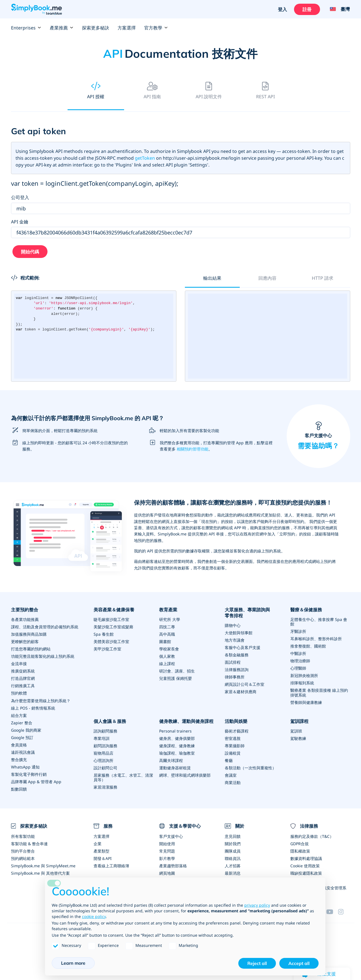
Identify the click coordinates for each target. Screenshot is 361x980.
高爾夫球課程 (171, 760)
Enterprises (26, 28)
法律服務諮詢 (237, 670)
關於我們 (233, 843)
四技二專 (167, 627)
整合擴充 (19, 759)
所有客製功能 (23, 836)
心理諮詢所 (103, 760)
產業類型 (101, 850)
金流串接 (19, 664)
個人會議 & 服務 (110, 721)
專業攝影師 (235, 745)
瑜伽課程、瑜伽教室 (177, 753)
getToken (145, 158)
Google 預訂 (22, 737)
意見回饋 (233, 836)
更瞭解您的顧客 (25, 641)
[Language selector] (338, 9)
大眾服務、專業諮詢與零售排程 (247, 613)
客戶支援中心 (318, 436)
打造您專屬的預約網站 (31, 649)
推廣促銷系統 (23, 671)
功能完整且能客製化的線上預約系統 (43, 656)
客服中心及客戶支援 (243, 647)
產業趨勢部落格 (173, 865)
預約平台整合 (23, 850)
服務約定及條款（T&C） (312, 836)
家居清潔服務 (105, 787)
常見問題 (167, 850)
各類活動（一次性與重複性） (250, 767)
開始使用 (167, 843)
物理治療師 (300, 661)
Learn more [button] (73, 963)
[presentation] (96, 91)
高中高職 (167, 634)
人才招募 (233, 865)
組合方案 (19, 715)
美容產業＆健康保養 (114, 610)
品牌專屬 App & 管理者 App (36, 781)
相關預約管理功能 (193, 449)
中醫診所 (298, 653)
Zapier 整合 (22, 722)
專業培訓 (101, 738)
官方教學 (156, 28)
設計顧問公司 (105, 767)
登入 (283, 9)
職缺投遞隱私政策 (306, 873)
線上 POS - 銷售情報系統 (33, 708)
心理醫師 (298, 668)
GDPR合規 (300, 843)
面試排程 (233, 662)
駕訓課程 (299, 721)
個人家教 (167, 656)
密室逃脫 (233, 738)
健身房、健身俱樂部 (177, 738)
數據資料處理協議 (306, 858)
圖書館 (165, 641)
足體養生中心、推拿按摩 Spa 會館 (319, 622)
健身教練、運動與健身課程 (186, 721)
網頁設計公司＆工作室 (245, 684)
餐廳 (229, 760)
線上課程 (167, 664)
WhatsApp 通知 (25, 767)
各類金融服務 (237, 655)
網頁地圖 (167, 873)
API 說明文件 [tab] (209, 91)
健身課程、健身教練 (177, 745)
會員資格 (19, 745)
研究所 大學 (170, 619)
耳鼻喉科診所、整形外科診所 (316, 639)
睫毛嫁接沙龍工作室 (111, 619)
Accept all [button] (299, 963)
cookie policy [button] (94, 916)
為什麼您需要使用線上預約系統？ (41, 700)
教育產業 (168, 610)
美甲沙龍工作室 (107, 649)
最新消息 (233, 873)
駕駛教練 (298, 738)
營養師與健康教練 (306, 702)
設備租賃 (233, 753)
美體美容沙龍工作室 (111, 641)
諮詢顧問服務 (105, 731)
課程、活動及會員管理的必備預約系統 (45, 627)
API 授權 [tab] (96, 91)
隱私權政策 (300, 850)
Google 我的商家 (26, 730)
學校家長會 (169, 649)
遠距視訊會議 (23, 752)
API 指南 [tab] (152, 91)
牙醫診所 (298, 631)
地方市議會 (235, 640)
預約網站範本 (23, 858)
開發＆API (103, 858)
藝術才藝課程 (237, 731)
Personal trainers (175, 731)
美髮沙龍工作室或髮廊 (113, 627)
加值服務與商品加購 (29, 634)
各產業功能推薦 (25, 619)
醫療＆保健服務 (306, 610)
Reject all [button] (257, 963)
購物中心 (233, 625)
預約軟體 (19, 693)
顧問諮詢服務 (105, 745)
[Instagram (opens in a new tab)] (344, 911)
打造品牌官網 (23, 678)
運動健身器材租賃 (175, 767)
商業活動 (233, 782)
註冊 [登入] (307, 9)
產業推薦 (62, 28)
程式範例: (25, 278)
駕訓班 (296, 731)
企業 (98, 843)
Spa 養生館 (104, 634)
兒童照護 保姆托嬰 (176, 678)
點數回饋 (19, 789)
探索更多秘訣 (96, 28)
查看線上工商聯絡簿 (111, 865)
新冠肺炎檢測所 (304, 675)
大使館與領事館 (239, 633)
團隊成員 (233, 850)
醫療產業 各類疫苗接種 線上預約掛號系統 (319, 692)
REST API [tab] (265, 91)
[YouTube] (332, 911)
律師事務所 (235, 677)
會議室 (231, 775)
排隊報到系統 (302, 683)
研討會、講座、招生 (177, 671)
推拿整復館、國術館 (308, 646)
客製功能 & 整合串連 (29, 843)
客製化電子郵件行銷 (29, 774)
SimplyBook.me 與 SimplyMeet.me (43, 865)
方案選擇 (127, 28)
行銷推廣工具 (23, 686)
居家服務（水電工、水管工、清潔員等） (123, 777)
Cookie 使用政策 (305, 865)
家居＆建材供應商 (241, 692)
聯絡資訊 (233, 858)
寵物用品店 (103, 753)
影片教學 (167, 858)
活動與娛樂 (236, 721)
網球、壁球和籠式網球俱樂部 (185, 775)
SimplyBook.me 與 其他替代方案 (40, 873)
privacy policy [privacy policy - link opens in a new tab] (257, 905)
